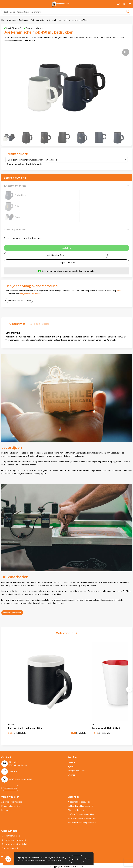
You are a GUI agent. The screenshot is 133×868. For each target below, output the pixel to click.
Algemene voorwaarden (12, 786)
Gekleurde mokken (39, 20)
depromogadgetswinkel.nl (14, 828)
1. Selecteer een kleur (16, 186)
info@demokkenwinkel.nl (31, 283)
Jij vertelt (72, 750)
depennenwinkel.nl (11, 820)
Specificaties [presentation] (41, 312)
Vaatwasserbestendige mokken (82, 806)
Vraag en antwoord (76, 755)
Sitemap (72, 759)
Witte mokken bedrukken (79, 786)
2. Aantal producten (15, 218)
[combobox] (66, 12)
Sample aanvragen (67, 251)
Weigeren (88, 859)
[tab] (15, 313)
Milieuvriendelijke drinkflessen (81, 802)
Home (4, 20)
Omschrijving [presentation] (17, 312)
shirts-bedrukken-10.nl (13, 840)
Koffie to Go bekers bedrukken (81, 798)
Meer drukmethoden (12, 601)
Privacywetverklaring (11, 790)
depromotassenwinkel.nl (14, 824)
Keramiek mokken (56, 20)
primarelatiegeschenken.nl (14, 836)
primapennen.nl (10, 832)
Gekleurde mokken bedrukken (81, 790)
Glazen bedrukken (76, 794)
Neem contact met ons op (19, 289)
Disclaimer (6, 794)
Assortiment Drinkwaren (19, 20)
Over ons (72, 746)
